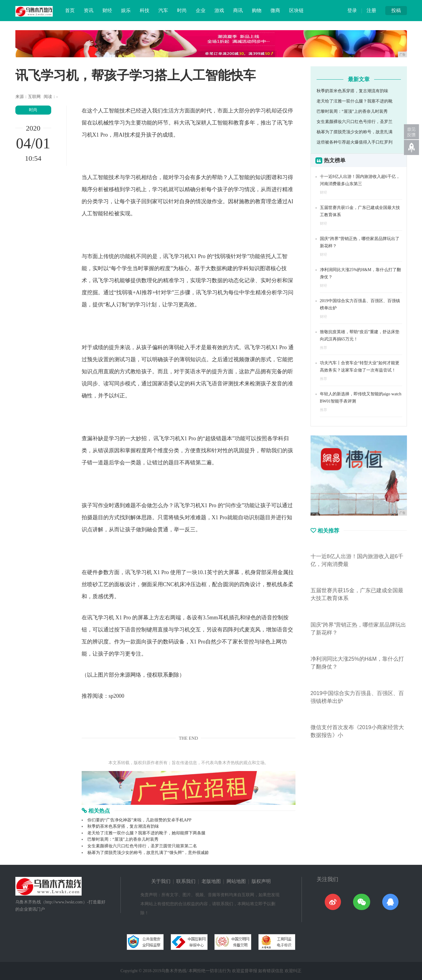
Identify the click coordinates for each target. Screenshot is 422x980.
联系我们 (186, 881)
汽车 (163, 10)
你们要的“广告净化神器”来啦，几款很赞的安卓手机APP (139, 820)
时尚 (182, 10)
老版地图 (211, 881)
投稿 (396, 10)
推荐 (324, 348)
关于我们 (161, 881)
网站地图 (236, 881)
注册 (371, 10)
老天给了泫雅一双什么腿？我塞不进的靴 (355, 101)
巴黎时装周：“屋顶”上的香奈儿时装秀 (123, 839)
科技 (145, 10)
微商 (275, 10)
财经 (107, 10)
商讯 (238, 10)
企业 (201, 10)
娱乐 (126, 10)
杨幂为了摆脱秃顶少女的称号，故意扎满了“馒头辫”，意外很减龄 (148, 853)
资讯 (89, 10)
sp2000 (117, 696)
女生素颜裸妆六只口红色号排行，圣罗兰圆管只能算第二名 (142, 846)
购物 (257, 10)
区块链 (296, 10)
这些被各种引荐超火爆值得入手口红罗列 (355, 142)
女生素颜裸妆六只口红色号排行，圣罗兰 (355, 122)
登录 (352, 10)
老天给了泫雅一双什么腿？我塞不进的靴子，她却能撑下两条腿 (146, 833)
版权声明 (261, 881)
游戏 (219, 10)
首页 (70, 10)
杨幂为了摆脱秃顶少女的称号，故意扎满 (355, 132)
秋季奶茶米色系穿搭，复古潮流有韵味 (123, 826)
